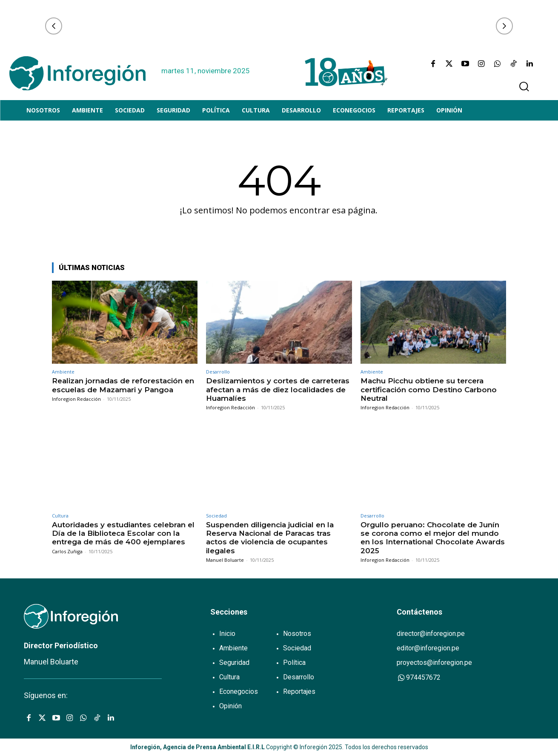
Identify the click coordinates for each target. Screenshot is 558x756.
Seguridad (234, 663)
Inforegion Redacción (76, 399)
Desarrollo (218, 372)
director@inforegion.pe (431, 634)
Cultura (60, 516)
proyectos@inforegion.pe (434, 663)
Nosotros (297, 634)
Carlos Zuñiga (67, 551)
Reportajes (299, 691)
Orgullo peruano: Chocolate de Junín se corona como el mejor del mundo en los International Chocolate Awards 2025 (433, 538)
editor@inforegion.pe (428, 648)
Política (294, 663)
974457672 (419, 677)
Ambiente (63, 372)
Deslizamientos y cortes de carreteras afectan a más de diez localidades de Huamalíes (278, 389)
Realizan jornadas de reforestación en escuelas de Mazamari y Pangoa (123, 385)
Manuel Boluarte (225, 560)
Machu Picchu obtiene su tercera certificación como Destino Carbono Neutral (429, 389)
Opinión (230, 706)
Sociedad (216, 516)
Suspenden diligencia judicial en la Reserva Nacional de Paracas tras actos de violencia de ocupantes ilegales (270, 538)
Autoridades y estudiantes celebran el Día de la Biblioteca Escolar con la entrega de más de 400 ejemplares (123, 533)
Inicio (227, 634)
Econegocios (239, 691)
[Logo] (77, 73)
